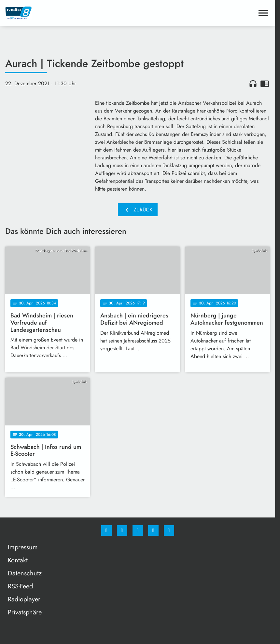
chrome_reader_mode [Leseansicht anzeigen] (265, 84)
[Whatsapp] (138, 530)
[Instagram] (122, 530)
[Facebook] (106, 530)
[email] (169, 530)
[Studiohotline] (153, 530)
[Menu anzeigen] (263, 13)
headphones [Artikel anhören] (253, 84)
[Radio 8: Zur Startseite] (71, 13)
